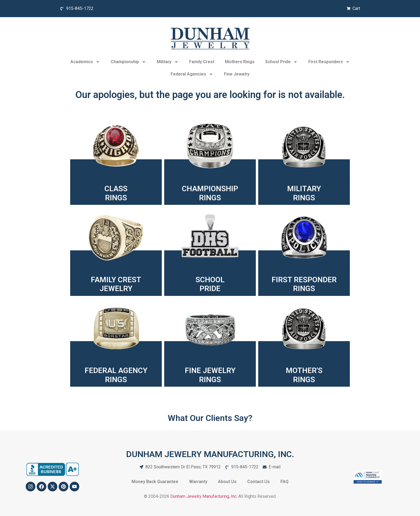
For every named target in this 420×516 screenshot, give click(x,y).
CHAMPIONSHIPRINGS (210, 193)
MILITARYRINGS (304, 193)
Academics (85, 62)
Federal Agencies (192, 74)
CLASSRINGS (116, 193)
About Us (227, 482)
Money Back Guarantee (155, 482)
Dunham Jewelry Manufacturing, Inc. (204, 496)
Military (168, 62)
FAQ (284, 482)
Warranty (198, 482)
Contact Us (258, 482)
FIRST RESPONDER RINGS (304, 284)
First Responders (329, 62)
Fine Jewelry (237, 74)
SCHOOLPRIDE (210, 284)
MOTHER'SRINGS (304, 375)
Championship (128, 62)
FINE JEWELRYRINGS (210, 375)
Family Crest (202, 62)
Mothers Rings (240, 62)
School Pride (281, 62)
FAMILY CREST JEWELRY (116, 284)
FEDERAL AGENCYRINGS (116, 375)
